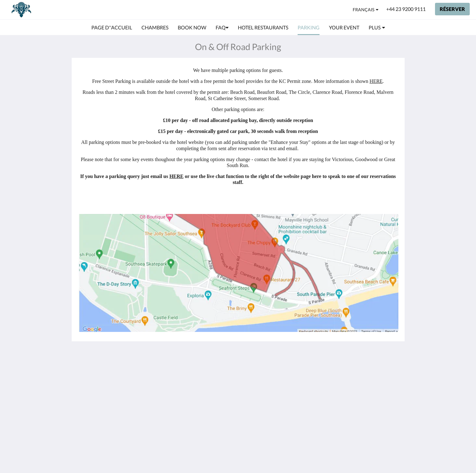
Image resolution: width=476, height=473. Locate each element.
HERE (376, 81)
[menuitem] (112, 28)
